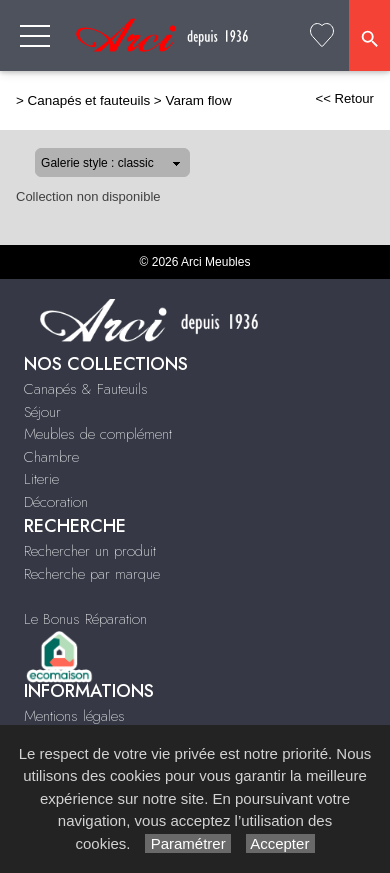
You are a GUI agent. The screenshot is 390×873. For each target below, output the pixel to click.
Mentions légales (74, 716)
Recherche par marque (92, 574)
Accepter (280, 843)
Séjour (42, 412)
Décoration (56, 502)
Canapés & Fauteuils (86, 389)
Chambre (51, 457)
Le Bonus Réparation (85, 619)
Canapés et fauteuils (89, 100)
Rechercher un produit (90, 551)
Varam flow (198, 100)
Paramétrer (187, 843)
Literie (41, 479)
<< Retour (344, 98)
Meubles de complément (98, 434)
